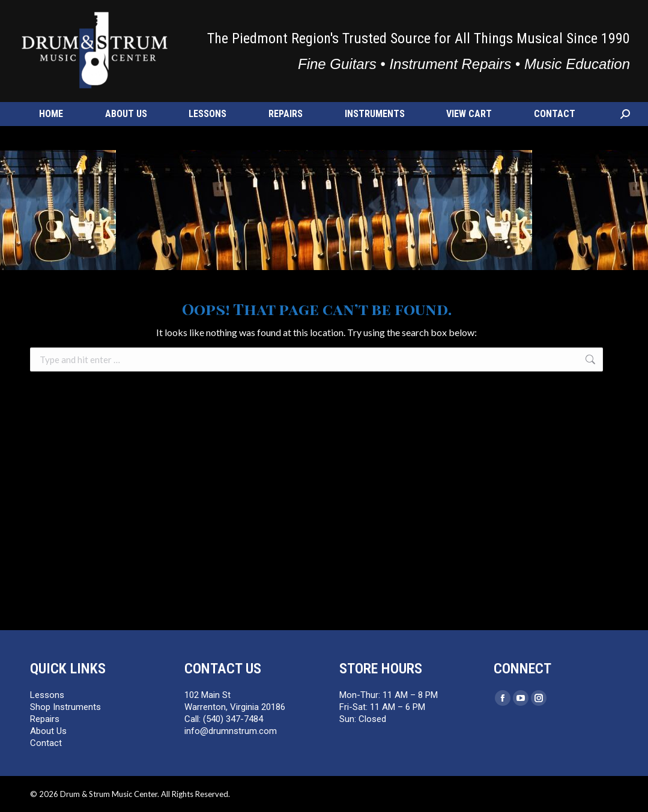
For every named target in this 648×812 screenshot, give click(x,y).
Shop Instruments (65, 707)
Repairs (45, 719)
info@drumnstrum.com (136, 15)
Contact (46, 743)
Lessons (47, 695)
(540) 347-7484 (56, 15)
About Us (48, 731)
